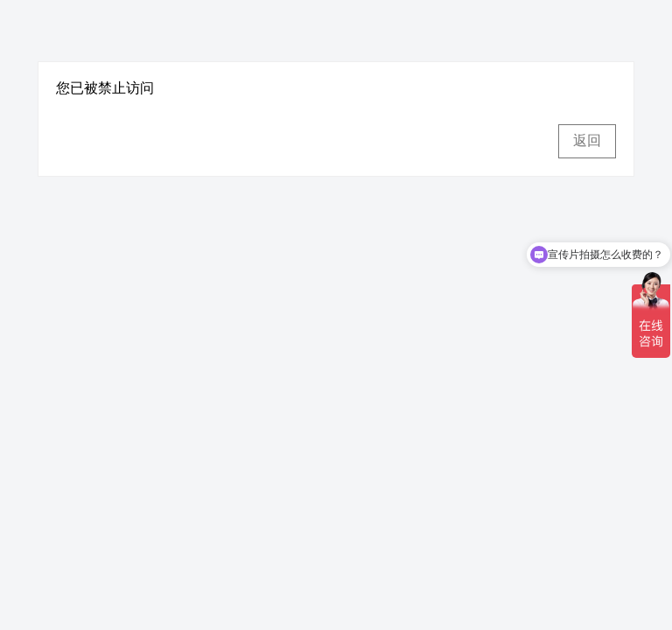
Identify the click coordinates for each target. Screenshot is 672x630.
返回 (587, 140)
